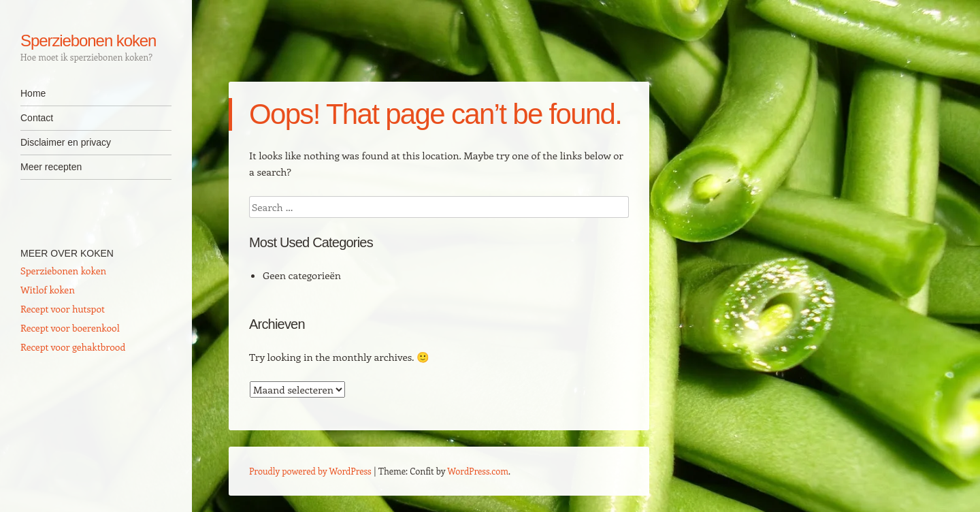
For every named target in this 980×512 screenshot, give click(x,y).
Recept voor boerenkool (70, 328)
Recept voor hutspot (63, 309)
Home (33, 93)
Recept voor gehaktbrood (73, 347)
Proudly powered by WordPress (310, 471)
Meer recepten (51, 167)
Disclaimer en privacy (66, 142)
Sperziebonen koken (88, 41)
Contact (37, 118)
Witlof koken (48, 290)
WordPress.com (478, 471)
